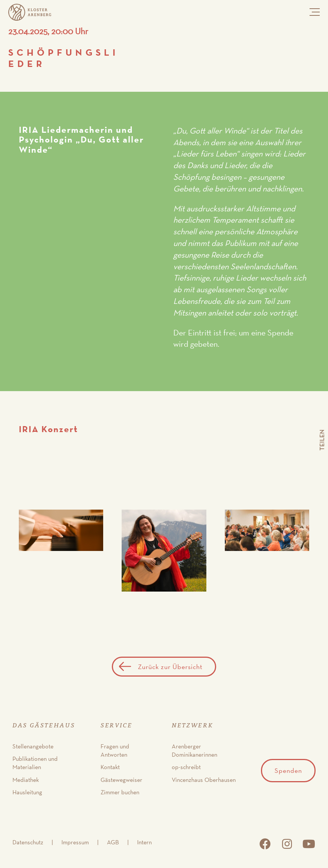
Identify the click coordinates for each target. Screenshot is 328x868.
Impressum (75, 842)
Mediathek (26, 780)
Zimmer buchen (120, 792)
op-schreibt (186, 767)
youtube (309, 844)
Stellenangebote (33, 746)
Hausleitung (27, 792)
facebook (265, 844)
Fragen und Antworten (115, 750)
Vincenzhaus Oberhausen (204, 780)
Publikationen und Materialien (35, 763)
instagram (287, 844)
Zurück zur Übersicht (170, 667)
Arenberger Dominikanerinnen (195, 750)
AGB (113, 842)
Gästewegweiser (121, 780)
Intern (144, 842)
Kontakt (110, 767)
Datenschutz (28, 842)
